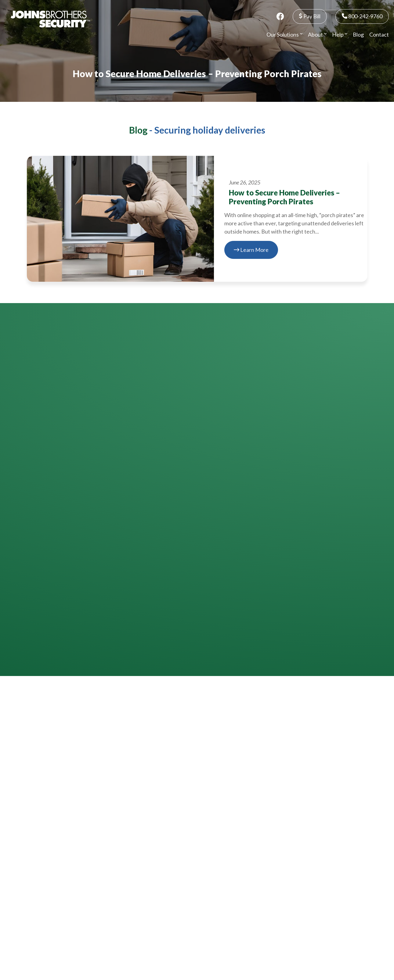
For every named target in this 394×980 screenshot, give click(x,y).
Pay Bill (310, 16)
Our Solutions (284, 34)
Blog (358, 34)
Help (340, 34)
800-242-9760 (362, 16)
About (317, 34)
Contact (379, 34)
